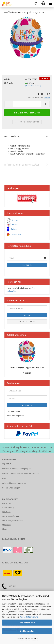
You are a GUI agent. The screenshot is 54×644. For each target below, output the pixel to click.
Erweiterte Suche (27, 322)
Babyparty (6, 503)
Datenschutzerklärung (29, 617)
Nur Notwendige (27, 631)
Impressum (7, 464)
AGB (4, 478)
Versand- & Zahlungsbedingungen (16, 469)
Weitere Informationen (27, 638)
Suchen (27, 315)
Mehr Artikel (12, 291)
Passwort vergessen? (15, 416)
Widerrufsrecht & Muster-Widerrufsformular (21, 473)
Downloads (16, 234)
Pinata (5, 529)
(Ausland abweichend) (33, 86)
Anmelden (27, 265)
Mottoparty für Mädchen (13, 520)
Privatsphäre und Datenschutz (15, 483)
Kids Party (6, 512)
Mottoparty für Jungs (11, 516)
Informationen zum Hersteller (22, 164)
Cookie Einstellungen (11, 488)
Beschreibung (12, 136)
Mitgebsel (6, 525)
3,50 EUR (27, 373)
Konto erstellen (13, 411)
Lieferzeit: (8, 83)
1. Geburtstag (8, 508)
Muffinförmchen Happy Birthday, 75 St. (27, 368)
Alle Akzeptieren (27, 623)
